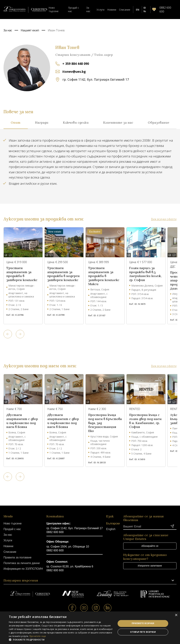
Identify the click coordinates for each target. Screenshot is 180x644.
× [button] (176, 615)
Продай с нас (73, 9)
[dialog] (90, 628)
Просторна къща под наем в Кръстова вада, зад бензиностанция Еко (105, 423)
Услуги (100, 10)
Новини (112, 10)
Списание (125, 10)
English (111, 529)
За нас (88, 9)
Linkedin (108, 608)
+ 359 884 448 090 (76, 64)
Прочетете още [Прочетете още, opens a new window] (38, 636)
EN (138, 10)
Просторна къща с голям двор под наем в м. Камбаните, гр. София (145, 421)
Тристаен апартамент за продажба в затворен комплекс (22, 274)
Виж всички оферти (164, 219)
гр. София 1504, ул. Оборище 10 (68, 547)
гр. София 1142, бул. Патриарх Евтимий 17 (75, 528)
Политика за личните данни (22, 563)
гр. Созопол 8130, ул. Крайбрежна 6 (70, 566)
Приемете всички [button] (143, 623)
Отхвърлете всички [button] (143, 632)
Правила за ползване (17, 557)
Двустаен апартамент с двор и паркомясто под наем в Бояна (22, 421)
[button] (61, 640)
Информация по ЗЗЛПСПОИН (23, 569)
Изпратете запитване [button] (150, 566)
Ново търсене (54, 9)
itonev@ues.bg (74, 71)
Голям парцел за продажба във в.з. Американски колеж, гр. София (145, 274)
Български (113, 523)
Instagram (96, 608)
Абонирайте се (150, 546)
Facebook (72, 608)
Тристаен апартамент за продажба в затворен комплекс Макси (104, 276)
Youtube (84, 608)
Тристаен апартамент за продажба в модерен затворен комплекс (63, 274)
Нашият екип (30, 30)
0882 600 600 (55, 532)
